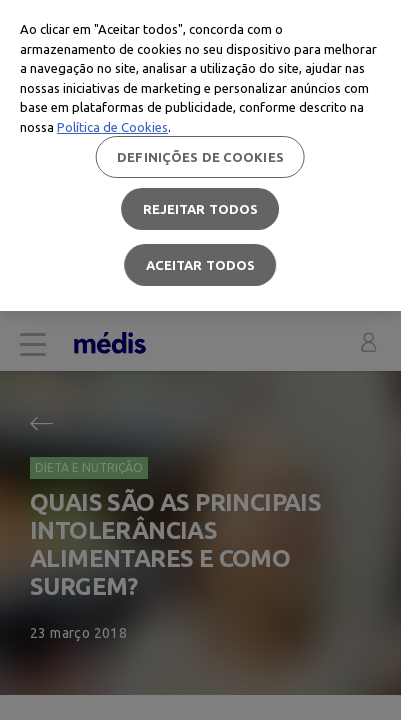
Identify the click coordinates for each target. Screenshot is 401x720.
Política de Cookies (112, 127)
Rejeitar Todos (201, 209)
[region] (200, 155)
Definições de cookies (200, 157)
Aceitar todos (201, 265)
